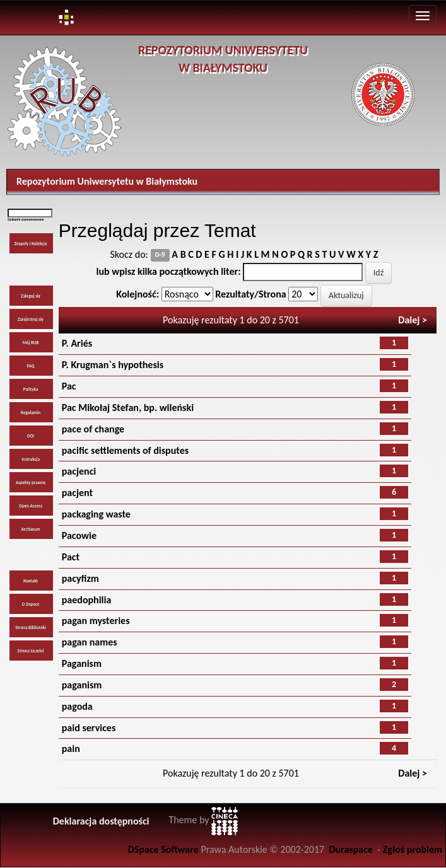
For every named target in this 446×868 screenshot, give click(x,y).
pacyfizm (80, 578)
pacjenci (79, 471)
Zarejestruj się (31, 319)
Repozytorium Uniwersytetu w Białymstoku (107, 181)
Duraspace (351, 849)
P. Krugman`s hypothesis (113, 365)
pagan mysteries (96, 621)
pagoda (77, 706)
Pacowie (79, 535)
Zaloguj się (31, 296)
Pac (69, 386)
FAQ (31, 366)
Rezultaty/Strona (250, 294)
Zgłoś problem (413, 849)
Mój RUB (31, 343)
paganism (82, 685)
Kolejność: (138, 294)
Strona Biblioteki (31, 628)
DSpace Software (163, 849)
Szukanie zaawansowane (26, 220)
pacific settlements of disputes (125, 450)
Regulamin (31, 413)
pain (71, 749)
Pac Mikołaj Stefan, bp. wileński (128, 408)
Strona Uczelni (31, 651)
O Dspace (31, 604)
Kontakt (31, 581)
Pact (71, 557)
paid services (89, 728)
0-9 (160, 255)
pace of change (93, 429)
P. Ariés (77, 343)
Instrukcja (31, 459)
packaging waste (96, 514)
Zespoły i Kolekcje (31, 244)
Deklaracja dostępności (101, 821)
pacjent (77, 493)
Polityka (31, 389)
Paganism (82, 663)
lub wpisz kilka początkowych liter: (169, 271)
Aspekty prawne (31, 483)
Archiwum (31, 529)
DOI (31, 436)
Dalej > (413, 320)
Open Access (31, 506)
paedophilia (87, 600)
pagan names (90, 642)
